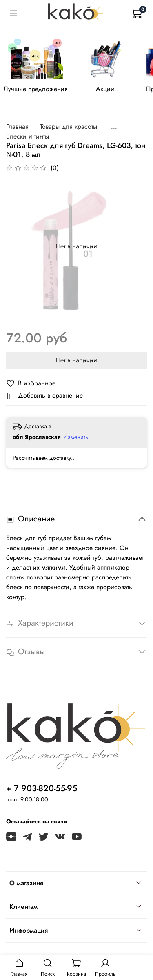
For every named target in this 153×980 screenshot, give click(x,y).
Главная (17, 126)
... (114, 127)
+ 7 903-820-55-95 (42, 788)
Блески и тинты (28, 136)
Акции (105, 89)
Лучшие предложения (36, 89)
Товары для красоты (69, 126)
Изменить (76, 437)
